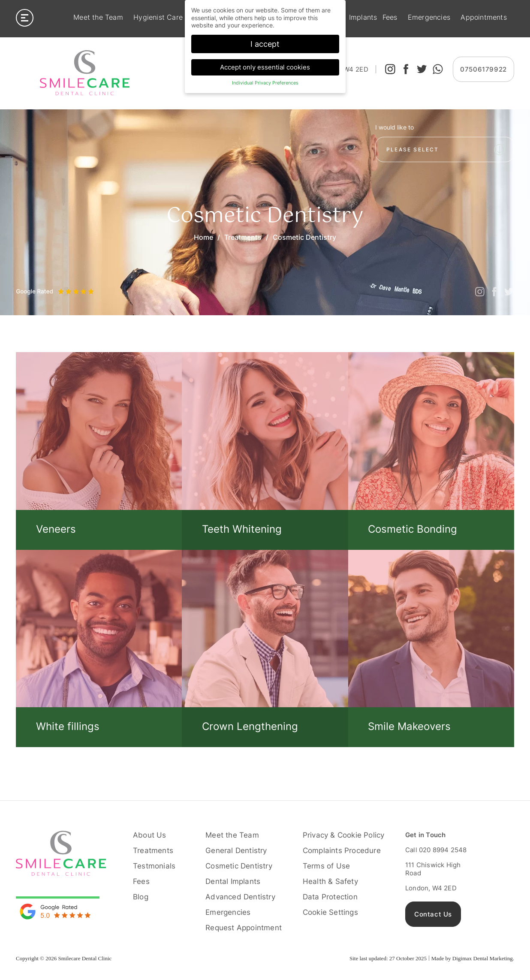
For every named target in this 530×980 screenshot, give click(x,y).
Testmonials (154, 866)
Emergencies (429, 18)
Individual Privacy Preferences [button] (265, 83)
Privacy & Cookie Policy (344, 835)
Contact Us (433, 914)
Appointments (483, 18)
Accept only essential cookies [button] (265, 67)
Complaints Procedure (342, 850)
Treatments (243, 237)
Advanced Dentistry (240, 897)
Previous (22, 284)
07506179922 (483, 69)
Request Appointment (244, 928)
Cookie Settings (330, 912)
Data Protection (330, 897)
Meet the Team (98, 18)
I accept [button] (265, 44)
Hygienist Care (158, 18)
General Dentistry (236, 850)
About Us (150, 835)
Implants (363, 18)
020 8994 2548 (443, 850)
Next (41, 284)
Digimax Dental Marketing (483, 958)
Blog (141, 897)
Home (203, 237)
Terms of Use (326, 866)
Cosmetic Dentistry (239, 866)
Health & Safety (330, 881)
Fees (390, 18)
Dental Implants (233, 881)
